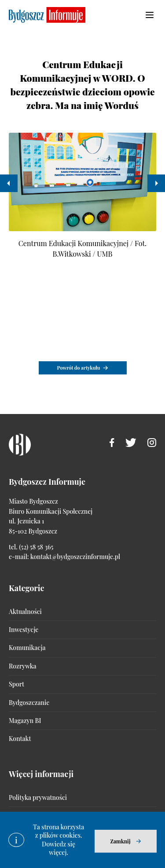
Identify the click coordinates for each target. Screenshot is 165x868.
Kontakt (20, 739)
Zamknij (120, 841)
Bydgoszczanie (29, 703)
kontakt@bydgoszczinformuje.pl (75, 557)
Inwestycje (24, 630)
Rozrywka (22, 666)
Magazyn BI (25, 721)
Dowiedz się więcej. (59, 848)
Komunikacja (27, 648)
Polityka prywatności (38, 797)
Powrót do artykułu (79, 368)
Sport (16, 684)
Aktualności (25, 612)
